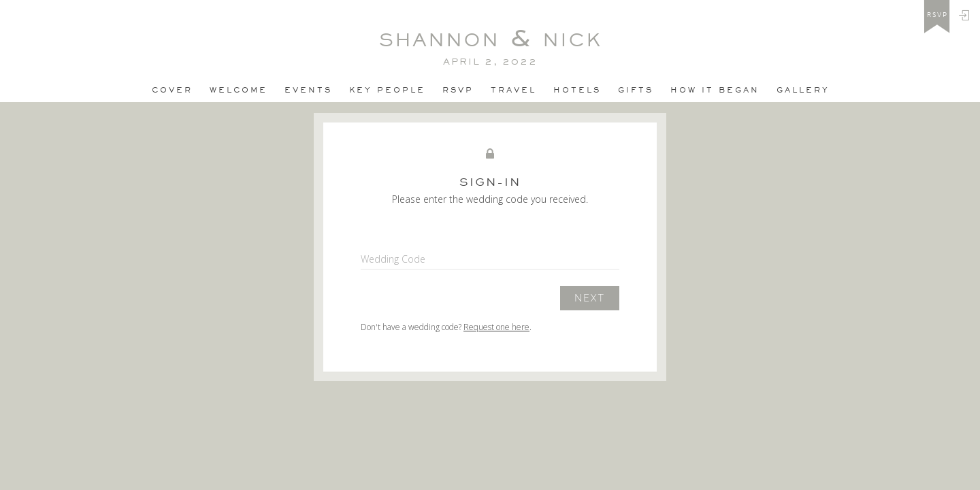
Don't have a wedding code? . (446, 327)
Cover (172, 90)
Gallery (803, 90)
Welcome (239, 90)
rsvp (937, 15)
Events (308, 90)
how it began (715, 90)
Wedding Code (393, 259)
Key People (387, 90)
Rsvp (458, 90)
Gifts (636, 90)
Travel (513, 90)
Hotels (577, 90)
